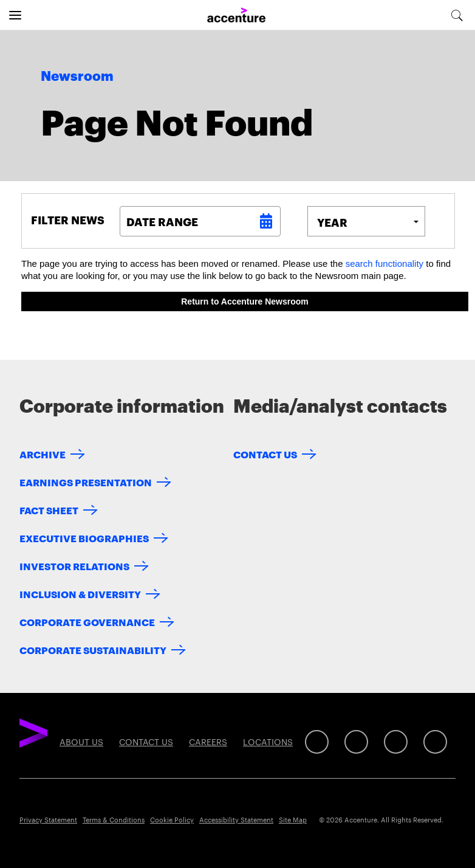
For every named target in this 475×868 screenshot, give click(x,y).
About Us (81, 742)
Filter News (68, 219)
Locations (268, 742)
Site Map (293, 819)
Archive (43, 454)
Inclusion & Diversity (80, 594)
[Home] (236, 15)
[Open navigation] (15, 15)
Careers (208, 742)
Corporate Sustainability (93, 649)
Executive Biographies (84, 538)
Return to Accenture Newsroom (245, 301)
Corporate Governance (87, 622)
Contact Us (265, 454)
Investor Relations (74, 566)
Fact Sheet (49, 510)
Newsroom (77, 77)
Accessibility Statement (236, 819)
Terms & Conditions (114, 819)
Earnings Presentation (86, 482)
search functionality (384, 263)
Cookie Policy (172, 819)
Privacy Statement (48, 819)
